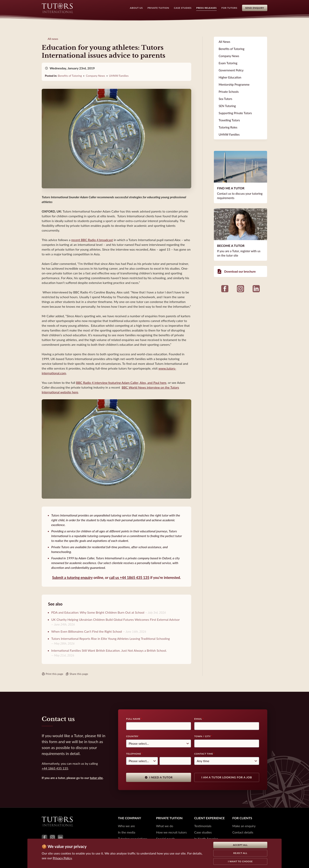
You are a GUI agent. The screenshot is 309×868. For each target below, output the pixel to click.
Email (198, 719)
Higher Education (230, 77)
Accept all (240, 845)
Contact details (243, 832)
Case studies (203, 832)
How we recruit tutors (171, 832)
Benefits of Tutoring (70, 76)
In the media (127, 832)
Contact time (204, 754)
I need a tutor (159, 777)
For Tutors (229, 8)
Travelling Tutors (229, 120)
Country (132, 736)
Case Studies (183, 8)
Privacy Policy (62, 858)
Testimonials (203, 826)
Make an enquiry (244, 826)
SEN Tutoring (227, 106)
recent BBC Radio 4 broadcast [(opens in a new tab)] (92, 240)
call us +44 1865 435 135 (129, 578)
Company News (95, 76)
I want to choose (240, 861)
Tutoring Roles (228, 127)
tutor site (96, 778)
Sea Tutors (225, 99)
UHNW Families (119, 76)
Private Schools (229, 92)
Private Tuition (158, 8)
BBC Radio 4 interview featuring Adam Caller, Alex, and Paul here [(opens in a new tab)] (121, 383)
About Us (136, 8)
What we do (165, 826)
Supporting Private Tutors (235, 113)
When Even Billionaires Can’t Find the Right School (87, 631)
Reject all (240, 853)
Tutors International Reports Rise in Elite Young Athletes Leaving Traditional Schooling (111, 639)
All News (224, 42)
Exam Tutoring (228, 63)
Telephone (134, 754)
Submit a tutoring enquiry (72, 578)
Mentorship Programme (234, 84)
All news (53, 39)
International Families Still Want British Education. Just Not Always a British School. (109, 650)
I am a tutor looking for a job (227, 777)
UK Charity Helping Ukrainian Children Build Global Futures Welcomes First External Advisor (115, 619)
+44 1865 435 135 (55, 768)
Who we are (126, 826)
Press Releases (206, 8)
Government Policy (231, 70)
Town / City (202, 736)
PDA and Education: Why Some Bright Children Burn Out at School (98, 612)
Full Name (133, 719)
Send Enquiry (255, 8)
